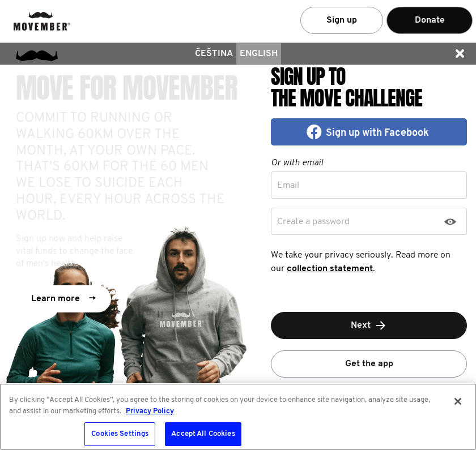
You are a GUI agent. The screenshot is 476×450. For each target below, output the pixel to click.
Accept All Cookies (203, 434)
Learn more (63, 299)
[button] (460, 54)
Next (369, 325)
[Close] (458, 401)
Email (288, 186)
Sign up (342, 20)
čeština (214, 54)
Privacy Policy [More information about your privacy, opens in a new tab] (150, 411)
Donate (430, 20)
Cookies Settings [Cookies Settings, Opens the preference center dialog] (120, 434)
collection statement (330, 269)
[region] (238, 417)
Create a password (313, 222)
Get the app (369, 364)
